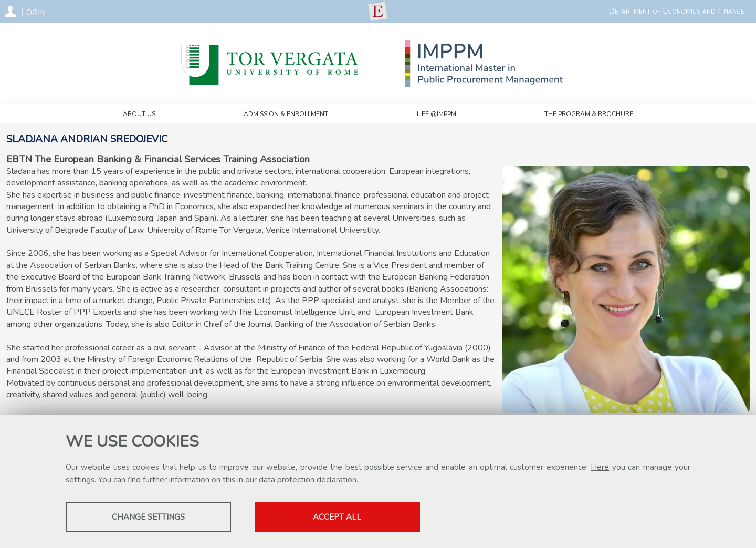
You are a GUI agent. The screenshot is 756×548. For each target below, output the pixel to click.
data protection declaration (308, 480)
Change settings (148, 517)
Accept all (338, 517)
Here (600, 467)
